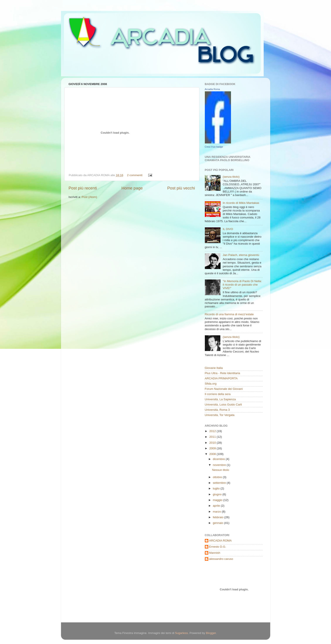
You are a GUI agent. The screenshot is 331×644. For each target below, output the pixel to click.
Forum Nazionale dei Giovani (224, 389)
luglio (217, 488)
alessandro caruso (221, 559)
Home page (132, 188)
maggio (218, 500)
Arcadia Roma (212, 89)
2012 (213, 431)
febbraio (219, 517)
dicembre (219, 459)
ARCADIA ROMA (221, 541)
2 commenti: (135, 175)
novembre (220, 465)
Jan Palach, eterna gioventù (241, 255)
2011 (213, 437)
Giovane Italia (214, 368)
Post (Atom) (89, 197)
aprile (217, 506)
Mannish (215, 553)
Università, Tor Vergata (220, 415)
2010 (213, 443)
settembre (220, 483)
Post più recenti (83, 188)
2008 (213, 454)
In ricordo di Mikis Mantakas (241, 203)
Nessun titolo (221, 470)
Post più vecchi (181, 188)
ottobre (218, 477)
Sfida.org (211, 384)
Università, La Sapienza (220, 399)
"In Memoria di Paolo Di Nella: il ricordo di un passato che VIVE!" (242, 285)
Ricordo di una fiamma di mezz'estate (229, 314)
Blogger (211, 633)
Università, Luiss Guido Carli (223, 405)
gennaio (219, 523)
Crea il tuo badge (214, 147)
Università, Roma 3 (217, 410)
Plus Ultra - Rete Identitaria (222, 373)
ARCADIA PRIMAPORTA (221, 378)
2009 (213, 448)
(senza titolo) (231, 177)
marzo (217, 512)
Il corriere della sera (218, 394)
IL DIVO (228, 229)
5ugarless (182, 633)
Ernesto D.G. (218, 547)
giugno (218, 494)
